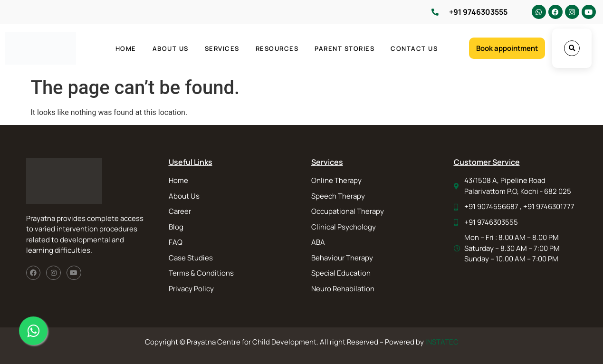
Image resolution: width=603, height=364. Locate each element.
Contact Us (414, 48)
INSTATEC (442, 342)
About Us (171, 48)
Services (222, 48)
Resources (277, 48)
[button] (572, 48)
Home (126, 48)
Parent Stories (345, 48)
